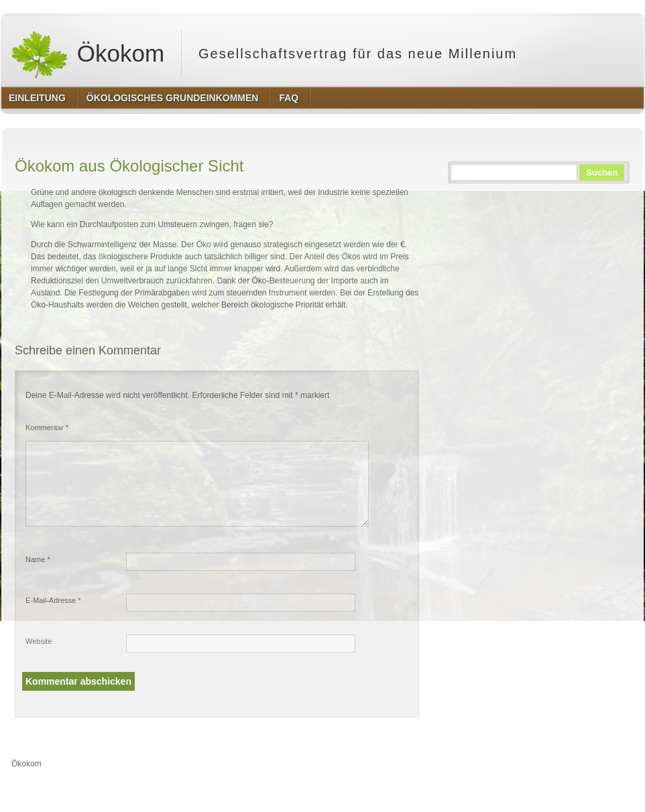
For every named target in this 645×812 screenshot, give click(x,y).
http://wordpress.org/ (493, 789)
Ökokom (87, 54)
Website (39, 641)
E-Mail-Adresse (53, 600)
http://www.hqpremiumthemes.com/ (591, 789)
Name (38, 559)
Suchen (602, 173)
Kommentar (47, 427)
